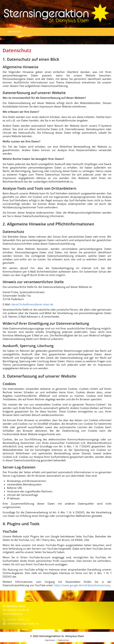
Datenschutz (63, 640)
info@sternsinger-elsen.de (23, 623)
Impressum (50, 640)
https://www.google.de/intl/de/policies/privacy (82, 585)
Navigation (12, 32)
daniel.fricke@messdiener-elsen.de (32, 304)
